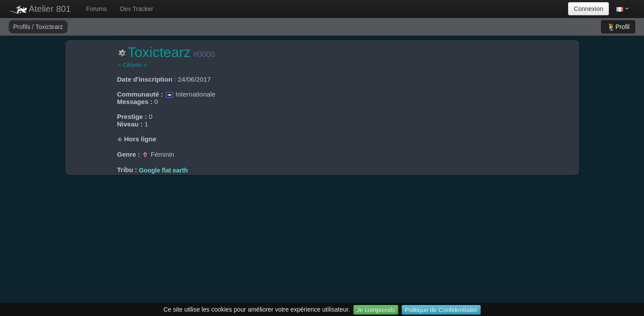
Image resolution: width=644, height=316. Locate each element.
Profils (23, 27)
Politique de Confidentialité (441, 310)
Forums (96, 9)
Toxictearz (49, 27)
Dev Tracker (137, 9)
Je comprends (376, 310)
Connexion (588, 9)
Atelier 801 (40, 9)
